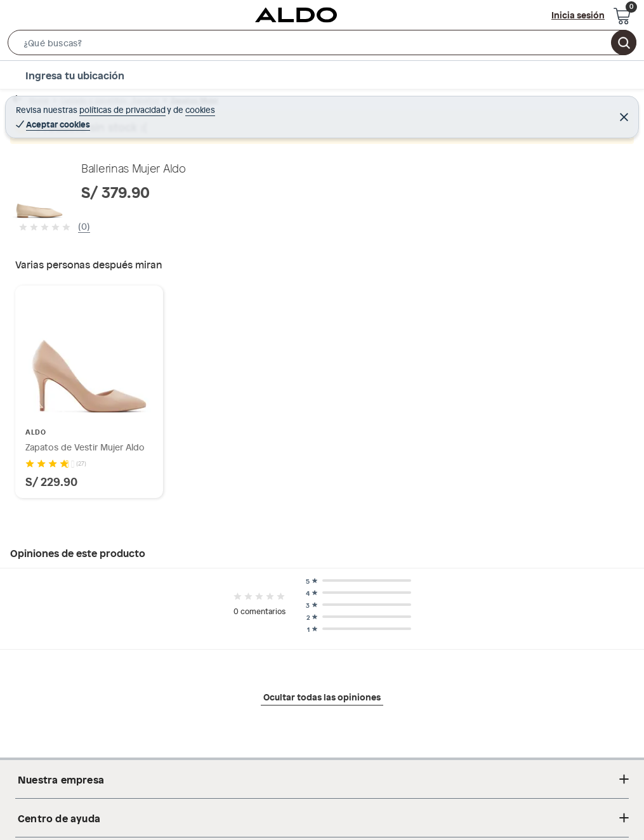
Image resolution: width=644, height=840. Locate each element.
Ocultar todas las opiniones (322, 697)
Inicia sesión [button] (578, 15)
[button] (322, 45)
